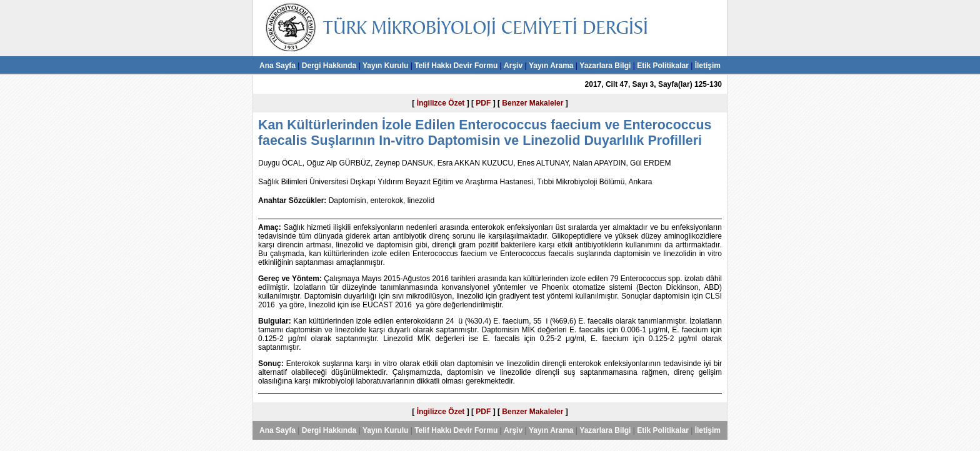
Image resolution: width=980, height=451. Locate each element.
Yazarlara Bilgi (605, 66)
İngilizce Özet (441, 103)
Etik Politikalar (663, 66)
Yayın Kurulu (385, 66)
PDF (483, 103)
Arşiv (513, 66)
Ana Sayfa (277, 66)
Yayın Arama (551, 66)
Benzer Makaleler (532, 103)
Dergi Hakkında (329, 66)
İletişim (708, 66)
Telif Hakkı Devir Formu (456, 66)
